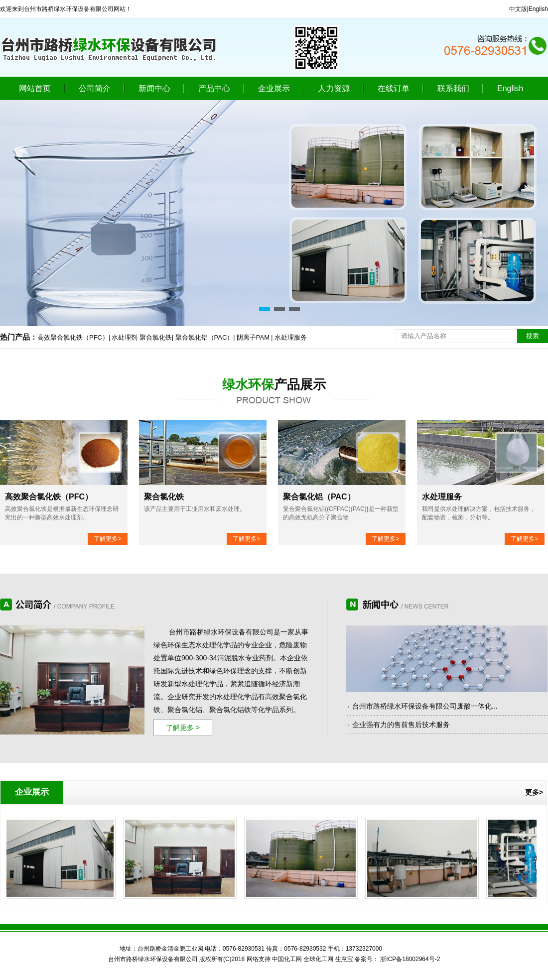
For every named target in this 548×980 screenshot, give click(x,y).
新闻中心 (154, 88)
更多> (534, 792)
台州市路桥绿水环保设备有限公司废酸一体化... (425, 706)
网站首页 (35, 88)
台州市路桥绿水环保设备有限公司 (221, 632)
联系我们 (453, 88)
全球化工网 (318, 959)
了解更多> (107, 539)
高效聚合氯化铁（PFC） (73, 337)
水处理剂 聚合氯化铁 (142, 337)
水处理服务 (291, 337)
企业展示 (274, 88)
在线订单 (394, 88)
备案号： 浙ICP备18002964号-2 (397, 959)
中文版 (518, 9)
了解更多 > (183, 728)
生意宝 (344, 959)
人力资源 (334, 88)
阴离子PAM (253, 337)
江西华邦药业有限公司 (406, 949)
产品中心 (214, 88)
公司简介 (95, 88)
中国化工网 (287, 959)
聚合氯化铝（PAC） (205, 337)
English (538, 9)
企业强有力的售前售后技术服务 (401, 725)
